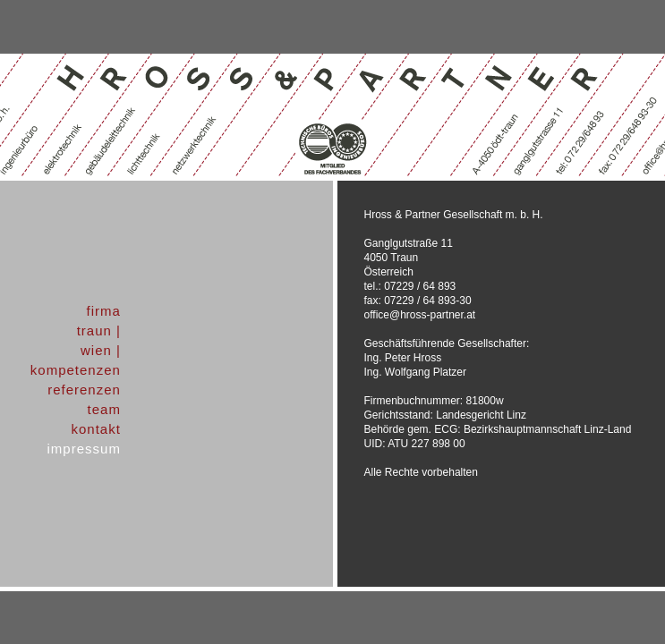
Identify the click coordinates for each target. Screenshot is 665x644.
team (104, 409)
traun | (99, 330)
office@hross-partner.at (420, 315)
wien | (101, 350)
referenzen (84, 390)
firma (104, 311)
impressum (84, 449)
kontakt (96, 429)
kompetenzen (76, 370)
